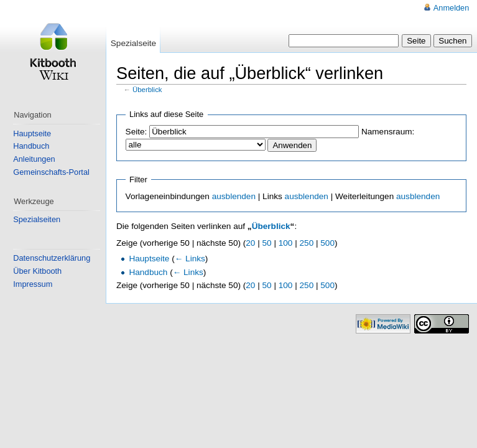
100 (286, 243)
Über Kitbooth (37, 271)
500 (327, 243)
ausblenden (234, 196)
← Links (190, 259)
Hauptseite (149, 259)
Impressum (33, 284)
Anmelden (451, 8)
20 (250, 243)
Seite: (137, 132)
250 (307, 243)
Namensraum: (388, 132)
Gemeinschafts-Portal (51, 172)
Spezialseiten (37, 219)
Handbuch (148, 272)
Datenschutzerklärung (52, 258)
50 (267, 243)
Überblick (147, 90)
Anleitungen (34, 159)
